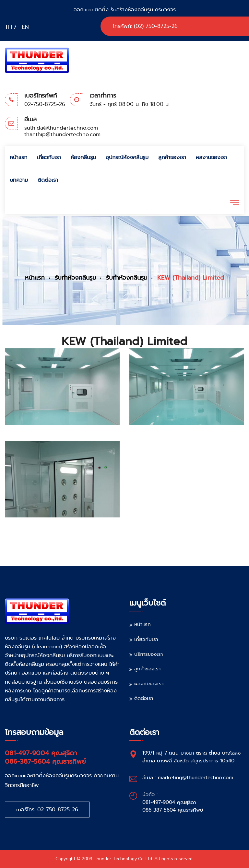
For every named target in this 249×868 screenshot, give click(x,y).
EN (25, 27)
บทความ (19, 180)
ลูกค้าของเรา (172, 157)
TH (8, 27)
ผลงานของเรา (211, 157)
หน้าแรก (18, 157)
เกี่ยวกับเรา (49, 157)
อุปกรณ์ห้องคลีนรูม (127, 157)
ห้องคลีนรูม (83, 157)
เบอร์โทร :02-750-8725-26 (47, 810)
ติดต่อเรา (48, 180)
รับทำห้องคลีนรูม (75, 278)
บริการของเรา (148, 654)
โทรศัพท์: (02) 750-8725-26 (145, 26)
